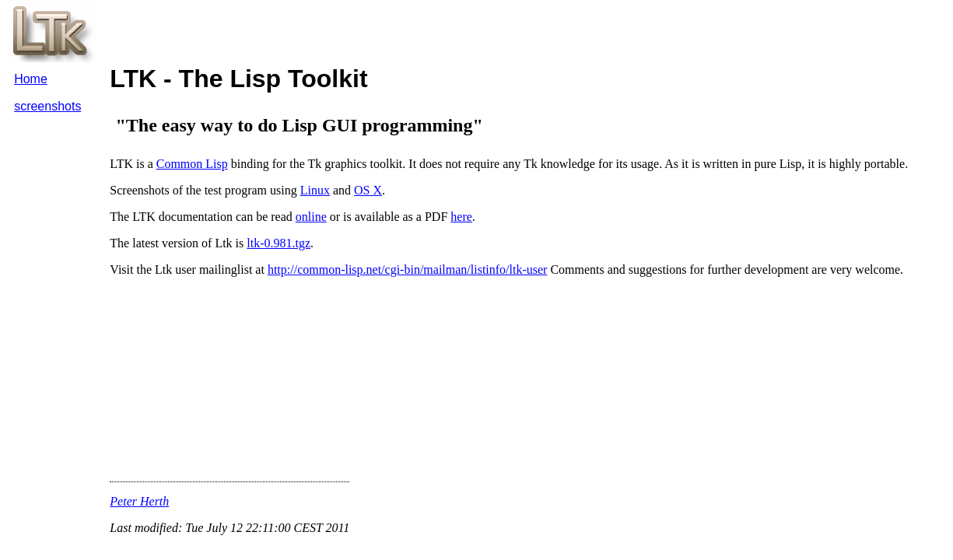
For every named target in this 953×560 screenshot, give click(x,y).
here (461, 217)
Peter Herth (139, 501)
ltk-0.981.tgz (279, 243)
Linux (315, 190)
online (311, 217)
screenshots (47, 106)
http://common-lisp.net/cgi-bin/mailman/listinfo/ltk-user (408, 269)
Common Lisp (192, 164)
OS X (368, 190)
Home (31, 79)
